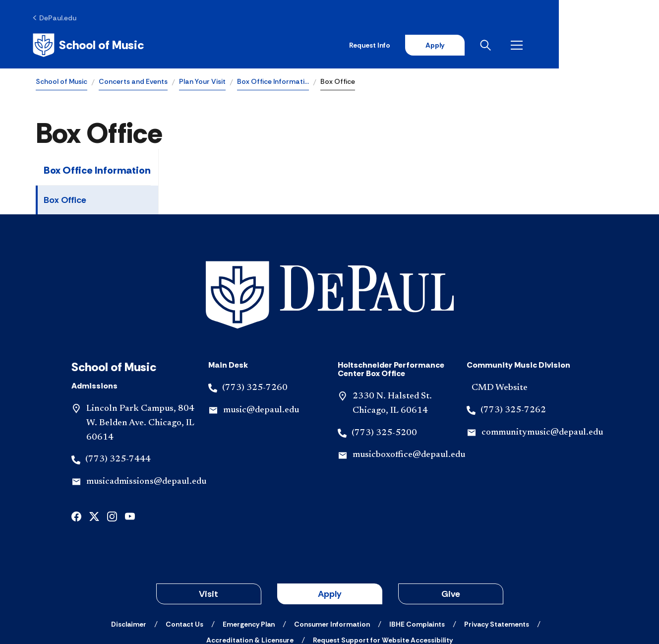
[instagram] (112, 448)
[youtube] (130, 448)
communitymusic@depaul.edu (542, 365)
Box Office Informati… (273, 82)
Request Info (465, 46)
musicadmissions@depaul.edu (146, 414)
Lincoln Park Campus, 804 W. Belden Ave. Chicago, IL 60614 (140, 356)
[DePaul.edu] (58, 18)
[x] (94, 448)
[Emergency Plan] (249, 557)
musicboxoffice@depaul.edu (409, 387)
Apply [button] (330, 526)
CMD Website (500, 321)
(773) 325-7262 (513, 343)
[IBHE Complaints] (417, 557)
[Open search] (584, 46)
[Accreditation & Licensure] (250, 573)
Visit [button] (209, 526)
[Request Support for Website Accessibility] (383, 573)
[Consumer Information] (332, 557)
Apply (531, 46)
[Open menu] (615, 46)
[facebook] (76, 448)
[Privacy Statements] (497, 557)
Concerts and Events (133, 82)
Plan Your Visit (202, 82)
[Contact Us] (184, 557)
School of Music (61, 82)
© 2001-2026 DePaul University (330, 601)
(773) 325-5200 (384, 365)
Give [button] (451, 526)
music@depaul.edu (261, 343)
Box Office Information (97, 172)
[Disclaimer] (129, 557)
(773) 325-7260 (255, 321)
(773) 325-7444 (118, 392)
